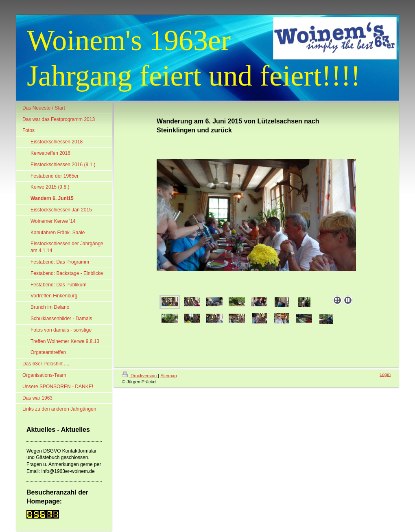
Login (385, 374)
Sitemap (168, 376)
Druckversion (140, 376)
